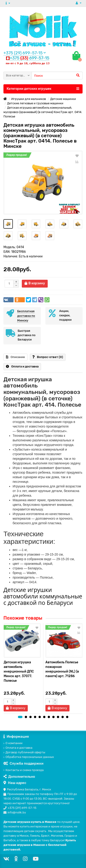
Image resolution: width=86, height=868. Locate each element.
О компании (13, 743)
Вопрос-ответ (48, 357)
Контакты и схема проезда (24, 770)
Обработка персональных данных (29, 757)
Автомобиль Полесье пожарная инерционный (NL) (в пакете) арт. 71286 (62, 669)
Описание (15, 357)
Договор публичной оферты (24, 752)
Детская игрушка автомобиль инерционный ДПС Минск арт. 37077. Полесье (19, 671)
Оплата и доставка (22, 366)
